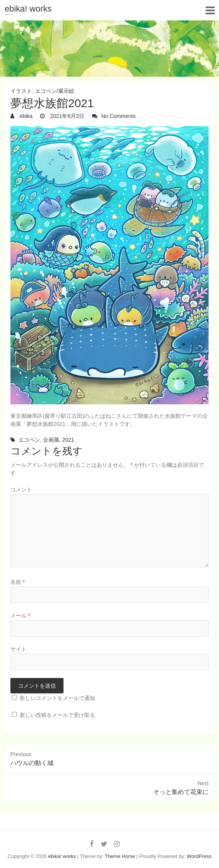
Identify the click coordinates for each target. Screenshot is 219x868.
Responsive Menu (210, 10)
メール (20, 616)
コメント (21, 490)
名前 (18, 582)
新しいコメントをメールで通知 (57, 698)
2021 (68, 440)
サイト (18, 649)
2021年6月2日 (66, 116)
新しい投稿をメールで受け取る (57, 715)
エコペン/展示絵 (55, 91)
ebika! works (28, 9)
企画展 (51, 440)
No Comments (118, 116)
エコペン (29, 440)
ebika (25, 116)
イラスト (21, 91)
